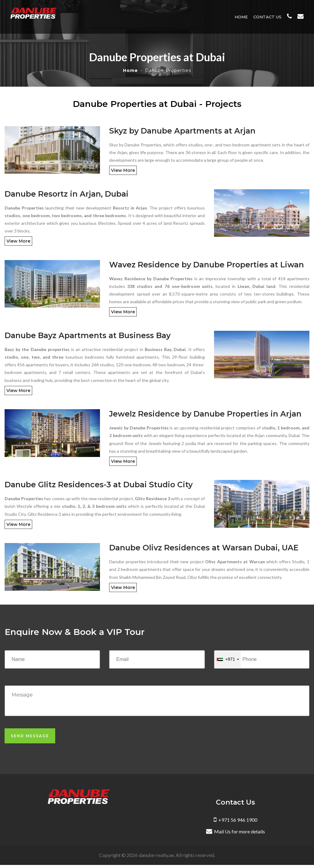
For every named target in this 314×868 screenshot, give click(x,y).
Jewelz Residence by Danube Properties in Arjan (205, 414)
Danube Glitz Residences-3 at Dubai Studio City (99, 485)
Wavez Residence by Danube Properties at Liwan (207, 265)
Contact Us (269, 17)
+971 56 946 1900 (235, 820)
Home (242, 17)
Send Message (30, 736)
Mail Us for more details (235, 831)
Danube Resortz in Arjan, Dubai (67, 194)
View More (123, 170)
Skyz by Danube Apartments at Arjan (182, 131)
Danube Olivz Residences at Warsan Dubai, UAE (204, 548)
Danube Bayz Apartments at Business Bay (88, 335)
